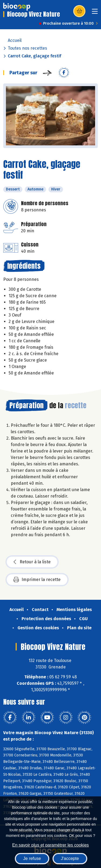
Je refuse (32, 858)
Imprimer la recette (37, 580)
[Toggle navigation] (95, 13)
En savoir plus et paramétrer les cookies (50, 845)
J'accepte (70, 858)
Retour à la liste (32, 562)
